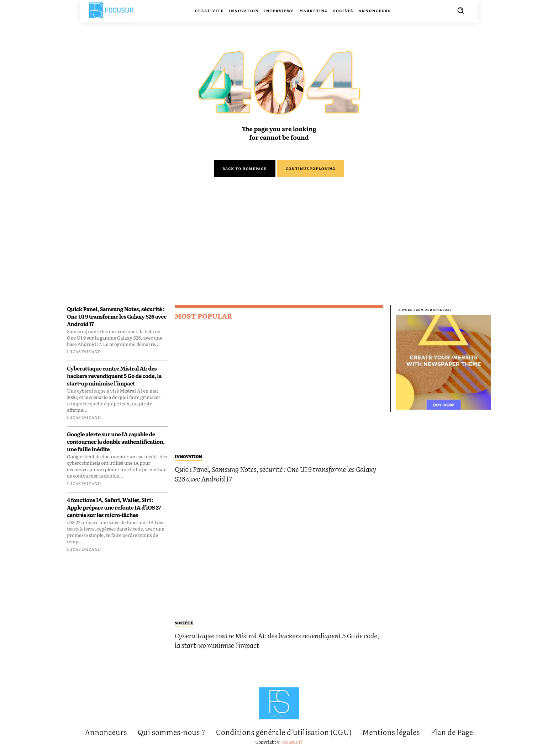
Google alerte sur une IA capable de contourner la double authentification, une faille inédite (116, 447)
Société (184, 627)
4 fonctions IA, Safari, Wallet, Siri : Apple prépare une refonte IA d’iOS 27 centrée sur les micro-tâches (114, 513)
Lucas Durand (84, 357)
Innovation (188, 460)
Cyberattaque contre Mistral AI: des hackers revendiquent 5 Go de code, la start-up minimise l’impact (114, 381)
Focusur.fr (292, 746)
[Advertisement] (279, 257)
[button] (460, 10)
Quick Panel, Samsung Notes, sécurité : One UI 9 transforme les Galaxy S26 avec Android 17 (117, 321)
